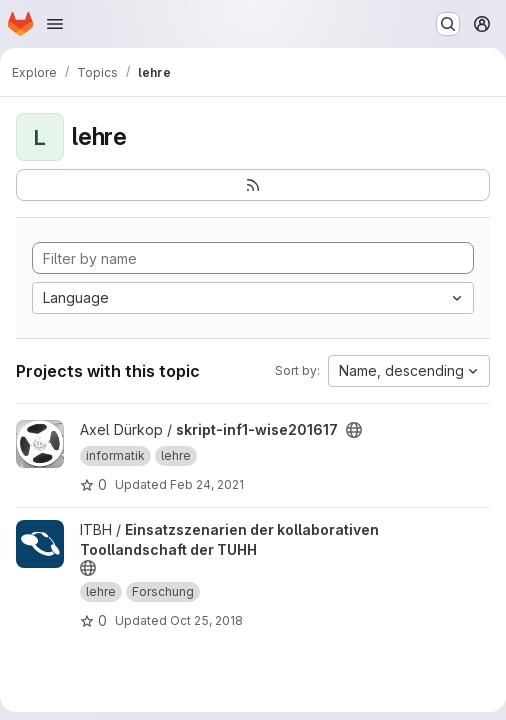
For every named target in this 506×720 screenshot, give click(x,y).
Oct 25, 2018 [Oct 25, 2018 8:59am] (206, 620)
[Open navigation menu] (55, 24)
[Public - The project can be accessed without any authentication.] (354, 430)
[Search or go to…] (448, 24)
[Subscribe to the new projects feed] (253, 185)
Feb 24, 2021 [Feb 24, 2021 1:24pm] (207, 484)
